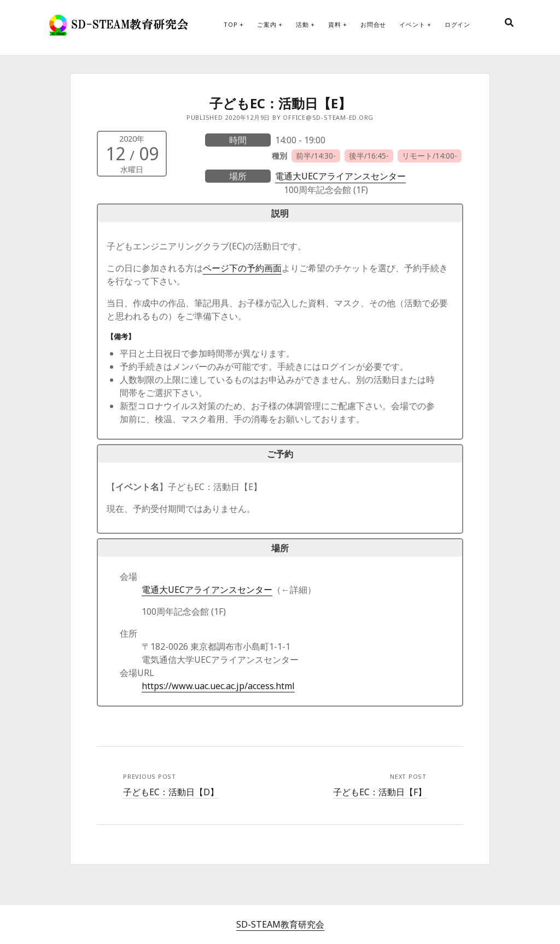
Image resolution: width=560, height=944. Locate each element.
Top (231, 24)
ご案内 (267, 24)
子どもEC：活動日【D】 (171, 792)
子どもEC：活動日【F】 (380, 792)
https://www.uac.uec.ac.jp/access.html (218, 686)
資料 (335, 24)
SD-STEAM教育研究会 (280, 924)
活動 (302, 24)
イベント (412, 24)
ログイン (457, 24)
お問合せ (373, 24)
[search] (509, 23)
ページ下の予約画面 (242, 268)
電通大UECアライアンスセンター (340, 176)
